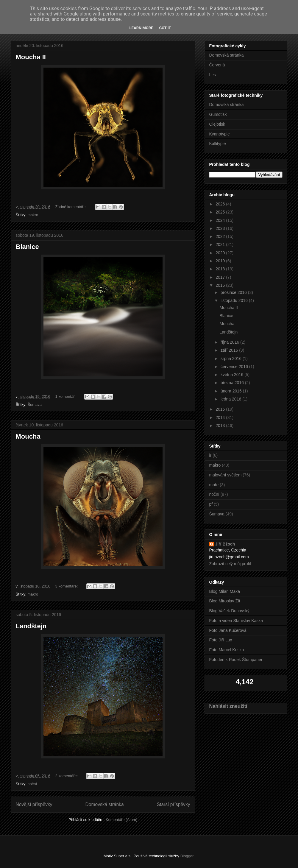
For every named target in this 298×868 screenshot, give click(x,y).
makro (33, 215)
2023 (221, 228)
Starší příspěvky (174, 804)
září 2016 (230, 350)
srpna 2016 (232, 359)
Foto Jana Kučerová (228, 630)
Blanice (27, 247)
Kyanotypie (220, 134)
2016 (221, 285)
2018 (221, 269)
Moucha (28, 436)
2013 (221, 426)
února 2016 (232, 391)
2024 (221, 220)
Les (213, 75)
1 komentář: (66, 396)
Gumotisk (218, 114)
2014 (221, 417)
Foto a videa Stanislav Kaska (236, 621)
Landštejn (31, 626)
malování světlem (226, 475)
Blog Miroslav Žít (225, 601)
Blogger (187, 856)
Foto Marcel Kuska (227, 650)
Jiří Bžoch (225, 544)
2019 (221, 261)
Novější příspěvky (34, 804)
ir (210, 455)
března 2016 (233, 383)
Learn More (141, 28)
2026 (221, 204)
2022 (221, 236)
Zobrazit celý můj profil (230, 564)
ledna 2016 (231, 399)
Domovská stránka (105, 804)
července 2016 (235, 367)
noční (32, 784)
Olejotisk (217, 124)
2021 (221, 244)
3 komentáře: (67, 586)
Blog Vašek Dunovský (229, 611)
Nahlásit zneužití (228, 706)
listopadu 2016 (235, 300)
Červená (217, 65)
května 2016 (233, 375)
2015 (221, 409)
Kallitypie (218, 144)
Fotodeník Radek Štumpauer (236, 660)
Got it (165, 28)
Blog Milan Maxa (225, 591)
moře (214, 485)
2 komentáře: (67, 776)
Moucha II (31, 57)
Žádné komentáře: (72, 207)
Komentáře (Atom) (121, 820)
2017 (221, 277)
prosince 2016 (234, 292)
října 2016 (230, 342)
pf (211, 504)
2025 (221, 212)
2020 (221, 253)
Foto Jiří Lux (221, 640)
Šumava (35, 405)
